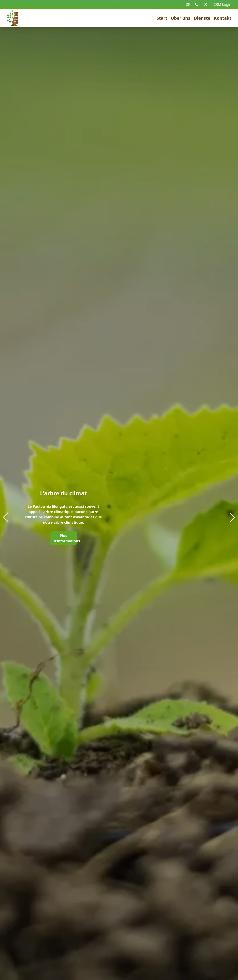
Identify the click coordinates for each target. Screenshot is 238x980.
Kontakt (223, 18)
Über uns (181, 18)
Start (162, 18)
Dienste (202, 18)
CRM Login (222, 4)
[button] (232, 517)
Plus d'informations (65, 538)
